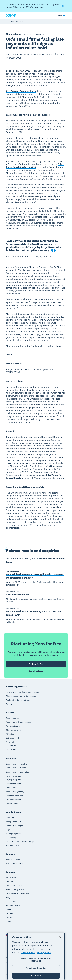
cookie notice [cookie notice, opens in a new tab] (28, 952)
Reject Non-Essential (36, 968)
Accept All (36, 975)
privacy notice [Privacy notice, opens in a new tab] (44, 952)
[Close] (60, 937)
